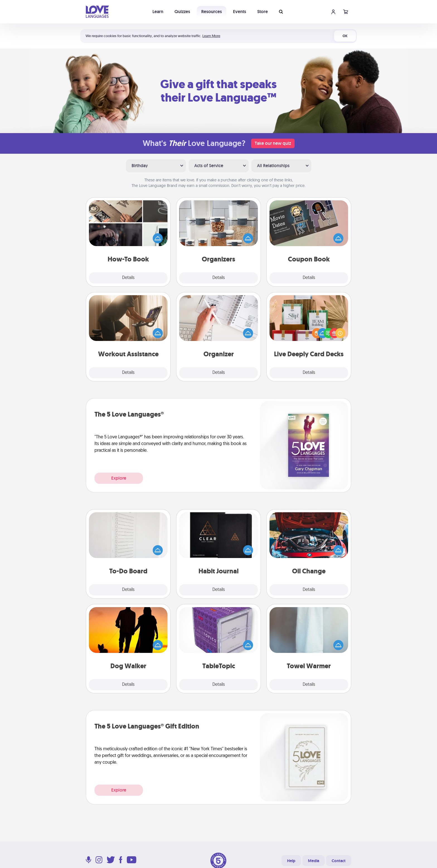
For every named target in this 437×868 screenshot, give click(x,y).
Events (240, 12)
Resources (212, 12)
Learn (158, 12)
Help (291, 861)
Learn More (211, 36)
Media (314, 861)
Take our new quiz (273, 143)
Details (128, 278)
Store (263, 12)
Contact (339, 861)
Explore (119, 478)
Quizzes (182, 12)
